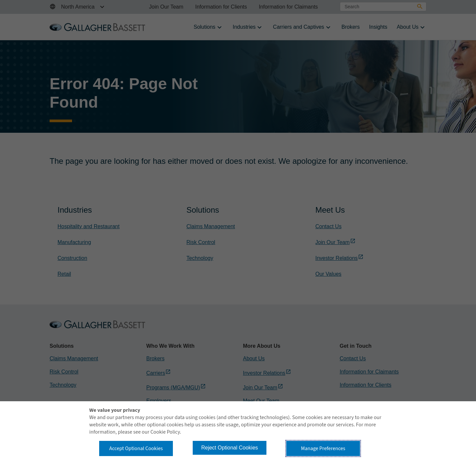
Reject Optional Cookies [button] (230, 448)
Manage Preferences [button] (323, 448)
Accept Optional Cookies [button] (136, 448)
